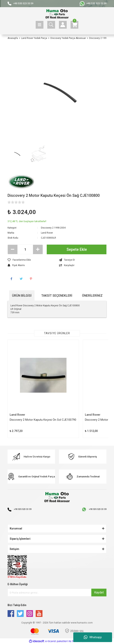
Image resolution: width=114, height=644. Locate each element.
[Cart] (74, 25)
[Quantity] (25, 249)
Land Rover (47, 233)
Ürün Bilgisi (22, 296)
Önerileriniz (92, 296)
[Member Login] (63, 25)
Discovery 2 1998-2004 (53, 228)
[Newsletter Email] (57, 593)
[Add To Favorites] (31, 260)
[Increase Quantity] (38, 249)
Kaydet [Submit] (99, 592)
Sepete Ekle (77, 249)
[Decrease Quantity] (13, 249)
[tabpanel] (43, 389)
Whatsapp (93, 637)
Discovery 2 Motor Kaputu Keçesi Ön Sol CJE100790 (43, 420)
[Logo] (57, 14)
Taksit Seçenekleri (57, 296)
